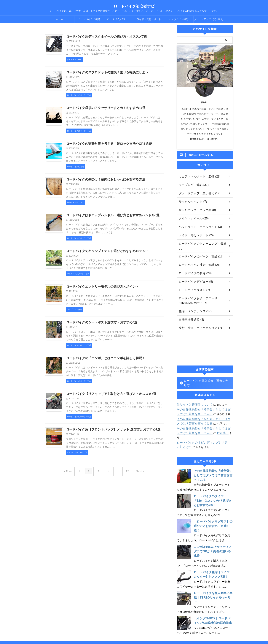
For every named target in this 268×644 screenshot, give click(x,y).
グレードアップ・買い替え (208, 19)
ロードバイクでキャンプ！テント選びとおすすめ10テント (105, 253)
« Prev (72, 474)
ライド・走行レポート (149, 19)
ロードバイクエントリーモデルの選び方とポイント (100, 289)
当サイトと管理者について (192, 396)
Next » (136, 474)
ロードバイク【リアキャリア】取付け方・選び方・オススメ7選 (109, 398)
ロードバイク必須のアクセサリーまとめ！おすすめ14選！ (105, 109)
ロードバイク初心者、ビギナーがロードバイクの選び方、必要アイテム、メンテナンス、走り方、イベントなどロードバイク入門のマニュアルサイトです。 (134, 633)
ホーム (59, 19)
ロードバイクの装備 (89, 19)
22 (126, 474)
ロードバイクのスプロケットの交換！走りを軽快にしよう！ (106, 73)
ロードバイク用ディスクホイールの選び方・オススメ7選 (104, 37)
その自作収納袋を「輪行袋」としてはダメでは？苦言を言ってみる (212, 462)
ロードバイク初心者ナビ (134, 6)
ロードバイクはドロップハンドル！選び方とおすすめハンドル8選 (110, 217)
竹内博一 (212, 424)
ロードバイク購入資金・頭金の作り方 (204, 376)
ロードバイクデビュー (119, 19)
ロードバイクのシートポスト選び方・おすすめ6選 (100, 326)
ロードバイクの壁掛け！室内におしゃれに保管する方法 (103, 181)
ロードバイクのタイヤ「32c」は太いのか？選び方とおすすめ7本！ (213, 487)
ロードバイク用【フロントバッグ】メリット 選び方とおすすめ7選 (110, 434)
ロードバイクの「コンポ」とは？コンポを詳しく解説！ (103, 362)
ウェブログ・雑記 (179, 19)
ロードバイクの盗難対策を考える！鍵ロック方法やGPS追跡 (106, 145)
